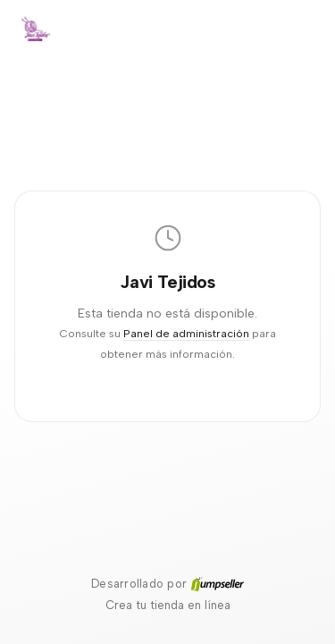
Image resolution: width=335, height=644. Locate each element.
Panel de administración (186, 333)
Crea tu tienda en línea (168, 605)
